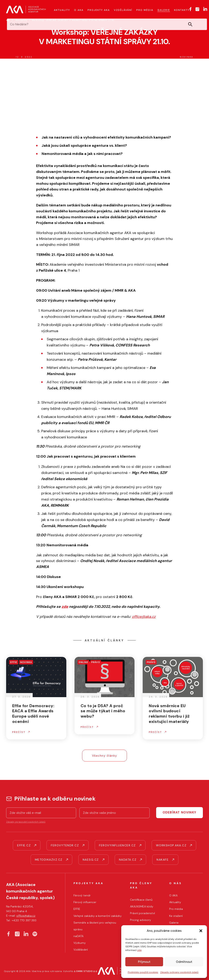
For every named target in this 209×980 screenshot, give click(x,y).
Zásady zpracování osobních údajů (26, 822)
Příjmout (144, 962)
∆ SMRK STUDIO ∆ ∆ (86, 971)
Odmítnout (184, 962)
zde (139, 950)
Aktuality (22, 20)
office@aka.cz (26, 916)
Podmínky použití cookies (143, 972)
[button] (201, 931)
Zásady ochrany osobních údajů (179, 972)
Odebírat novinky (180, 812)
